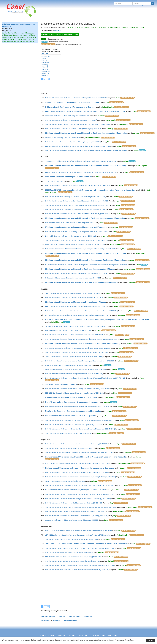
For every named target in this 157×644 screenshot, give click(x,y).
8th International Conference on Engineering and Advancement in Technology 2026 (72, 278)
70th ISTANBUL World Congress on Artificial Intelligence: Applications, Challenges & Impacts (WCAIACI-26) (81, 161)
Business (62, 616)
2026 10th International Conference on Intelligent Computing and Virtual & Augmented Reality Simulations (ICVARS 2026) (85, 378)
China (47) (45, 67)
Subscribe (50, 635)
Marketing (57, 620)
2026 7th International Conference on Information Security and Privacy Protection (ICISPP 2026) (77, 389)
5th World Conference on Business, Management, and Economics (73, 411)
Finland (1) (45, 73)
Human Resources (70, 620)
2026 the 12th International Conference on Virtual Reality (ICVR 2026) (68, 433)
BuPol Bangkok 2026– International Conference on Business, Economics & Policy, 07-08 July (76, 326)
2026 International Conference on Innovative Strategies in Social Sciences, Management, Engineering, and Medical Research (87, 150)
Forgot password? (138, 6)
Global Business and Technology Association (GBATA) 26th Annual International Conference (75, 369)
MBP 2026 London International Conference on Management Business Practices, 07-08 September (78, 535)
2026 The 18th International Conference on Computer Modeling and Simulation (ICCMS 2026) (76, 98)
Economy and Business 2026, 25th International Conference (65, 481)
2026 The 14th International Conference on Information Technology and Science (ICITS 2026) (76, 209)
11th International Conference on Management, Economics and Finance (75, 302)
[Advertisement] (80, 85)
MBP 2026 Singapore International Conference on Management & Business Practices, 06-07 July (77, 315)
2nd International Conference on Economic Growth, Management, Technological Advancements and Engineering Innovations (86, 265)
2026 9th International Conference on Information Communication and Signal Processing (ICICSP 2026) (79, 565)
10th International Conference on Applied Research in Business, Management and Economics (85, 218)
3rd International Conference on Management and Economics (71, 397)
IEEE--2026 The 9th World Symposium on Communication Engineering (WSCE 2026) (73, 557)
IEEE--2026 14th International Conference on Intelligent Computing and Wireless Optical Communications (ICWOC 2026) (85, 112)
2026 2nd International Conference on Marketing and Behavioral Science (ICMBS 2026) (74, 374)
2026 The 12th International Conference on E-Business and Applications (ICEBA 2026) (74, 425)
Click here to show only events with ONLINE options (60, 34)
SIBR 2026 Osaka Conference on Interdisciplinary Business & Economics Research (73, 293)
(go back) (58, 30)
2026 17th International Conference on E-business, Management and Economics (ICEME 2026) (77, 352)
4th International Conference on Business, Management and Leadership (76, 490)
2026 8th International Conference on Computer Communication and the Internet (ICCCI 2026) (76, 274)
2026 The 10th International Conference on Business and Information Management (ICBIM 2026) (77, 570)
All (48, 79)
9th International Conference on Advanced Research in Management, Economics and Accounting (86, 457)
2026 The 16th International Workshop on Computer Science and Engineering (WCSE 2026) (75, 197)
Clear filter (45, 53)
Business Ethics (74, 616)
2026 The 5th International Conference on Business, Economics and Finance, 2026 (72, 561)
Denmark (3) (46, 71)
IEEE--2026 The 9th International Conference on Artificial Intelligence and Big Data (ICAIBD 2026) (77, 146)
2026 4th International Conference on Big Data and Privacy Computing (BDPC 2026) (73, 142)
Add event (72, 635)
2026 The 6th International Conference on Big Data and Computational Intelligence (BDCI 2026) (77, 201)
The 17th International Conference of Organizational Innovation (72, 402)
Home (42, 635)
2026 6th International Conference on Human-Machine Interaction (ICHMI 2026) (71, 539)
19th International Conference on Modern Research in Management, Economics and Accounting (86, 253)
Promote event (84, 635)
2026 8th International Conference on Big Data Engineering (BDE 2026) (69, 448)
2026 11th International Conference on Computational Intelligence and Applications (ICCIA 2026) (77, 473)
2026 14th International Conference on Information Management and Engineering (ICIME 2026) (77, 444)
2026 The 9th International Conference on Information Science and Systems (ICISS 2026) (75, 511)
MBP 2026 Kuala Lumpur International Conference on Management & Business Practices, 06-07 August (79, 452)
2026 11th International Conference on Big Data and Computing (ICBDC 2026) (71, 120)
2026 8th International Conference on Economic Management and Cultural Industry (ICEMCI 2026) (78, 214)
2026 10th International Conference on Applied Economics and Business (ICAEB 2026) (74, 503)
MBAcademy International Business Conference (61, 384)
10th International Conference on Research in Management (70, 416)
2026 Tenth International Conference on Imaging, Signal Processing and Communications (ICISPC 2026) (80, 361)
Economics (88, 616)
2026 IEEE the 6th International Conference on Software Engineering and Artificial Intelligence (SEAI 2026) (80, 249)
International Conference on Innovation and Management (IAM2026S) (68, 365)
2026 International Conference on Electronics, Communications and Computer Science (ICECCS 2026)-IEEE (81, 339)
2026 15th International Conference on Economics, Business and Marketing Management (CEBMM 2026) (80, 429)
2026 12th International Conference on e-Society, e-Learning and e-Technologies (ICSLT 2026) (76, 232)
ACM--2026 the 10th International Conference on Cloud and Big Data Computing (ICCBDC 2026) (77, 464)
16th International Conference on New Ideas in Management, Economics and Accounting (83, 344)
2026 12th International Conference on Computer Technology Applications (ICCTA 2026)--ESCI (76, 240)
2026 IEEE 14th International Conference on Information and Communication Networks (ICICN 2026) (78, 531)
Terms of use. (129, 640)
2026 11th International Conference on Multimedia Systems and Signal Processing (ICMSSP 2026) (78, 186)
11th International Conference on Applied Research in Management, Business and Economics (85, 260)
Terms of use (106, 635)
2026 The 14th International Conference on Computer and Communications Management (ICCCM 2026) (79, 420)
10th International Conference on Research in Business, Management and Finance (80, 269)
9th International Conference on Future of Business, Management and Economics (80, 468)
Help (116, 635)
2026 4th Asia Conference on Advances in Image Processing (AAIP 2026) (69, 223)
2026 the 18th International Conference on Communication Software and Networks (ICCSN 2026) (77, 407)
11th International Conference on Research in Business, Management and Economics (81, 282)
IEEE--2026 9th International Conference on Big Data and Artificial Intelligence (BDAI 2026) (75, 307)
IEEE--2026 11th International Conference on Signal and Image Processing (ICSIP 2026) (74, 393)
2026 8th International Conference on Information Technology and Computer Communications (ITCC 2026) (80, 494)
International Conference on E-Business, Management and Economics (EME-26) (72, 520)
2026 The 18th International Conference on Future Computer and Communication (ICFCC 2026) (77, 205)
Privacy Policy (114, 640)
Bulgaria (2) (45, 63)
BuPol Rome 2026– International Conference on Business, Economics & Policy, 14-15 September (86, 544)
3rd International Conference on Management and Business (70, 107)
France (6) (45, 76)
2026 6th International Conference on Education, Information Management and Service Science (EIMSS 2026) (81, 311)
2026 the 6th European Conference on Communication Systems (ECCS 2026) (71, 236)
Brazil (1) (45, 61)
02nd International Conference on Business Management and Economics (69, 553)
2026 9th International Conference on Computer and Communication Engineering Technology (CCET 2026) (80, 477)
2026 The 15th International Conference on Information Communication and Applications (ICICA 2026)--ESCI (81, 507)
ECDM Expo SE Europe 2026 (55, 181)
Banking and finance (48, 616)
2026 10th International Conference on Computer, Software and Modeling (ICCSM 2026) (74, 298)
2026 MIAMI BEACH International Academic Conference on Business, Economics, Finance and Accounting (90, 190)
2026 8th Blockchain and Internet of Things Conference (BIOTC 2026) (68, 331)
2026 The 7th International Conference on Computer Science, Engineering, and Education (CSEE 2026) (79, 548)
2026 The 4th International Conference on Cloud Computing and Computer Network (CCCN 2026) (77, 124)
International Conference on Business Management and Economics (67, 116)
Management (45, 620)
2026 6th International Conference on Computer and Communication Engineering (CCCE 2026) (76, 516)
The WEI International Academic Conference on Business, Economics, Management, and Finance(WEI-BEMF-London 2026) (97, 320)
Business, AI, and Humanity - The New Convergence (62, 138)
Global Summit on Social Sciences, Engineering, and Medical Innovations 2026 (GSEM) (74, 357)
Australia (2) (46, 56)
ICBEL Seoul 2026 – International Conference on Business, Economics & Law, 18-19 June (75, 245)
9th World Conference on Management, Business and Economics (73, 102)
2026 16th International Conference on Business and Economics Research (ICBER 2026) (74, 335)
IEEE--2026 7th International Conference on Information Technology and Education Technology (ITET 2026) (81, 172)
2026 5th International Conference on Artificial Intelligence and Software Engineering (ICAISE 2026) (78, 499)
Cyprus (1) (45, 69)
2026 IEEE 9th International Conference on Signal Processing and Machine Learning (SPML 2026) (78, 348)
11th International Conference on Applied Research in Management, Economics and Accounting (86, 166)
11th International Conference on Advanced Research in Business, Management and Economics (86, 133)
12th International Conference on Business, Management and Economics (76, 227)
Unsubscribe (61, 635)
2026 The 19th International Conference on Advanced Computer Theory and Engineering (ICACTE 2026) (80, 485)
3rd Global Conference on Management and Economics (68, 177)
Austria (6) (45, 58)
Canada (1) (45, 65)
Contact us (95, 635)
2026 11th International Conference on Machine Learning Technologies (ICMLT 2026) (73, 129)
